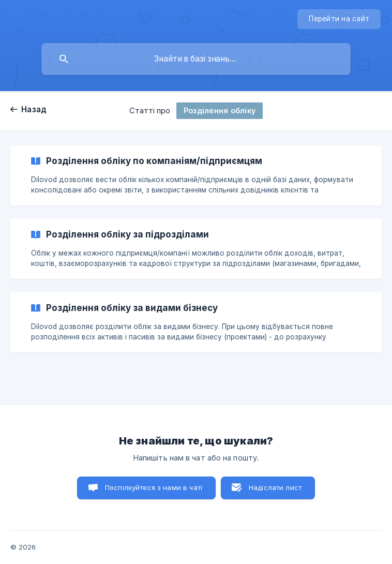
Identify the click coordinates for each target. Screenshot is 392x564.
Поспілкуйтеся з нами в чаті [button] (154, 487)
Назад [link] (34, 109)
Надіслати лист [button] (275, 487)
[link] (196, 175)
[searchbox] (196, 59)
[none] (339, 19)
